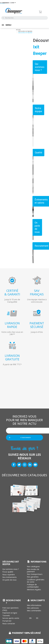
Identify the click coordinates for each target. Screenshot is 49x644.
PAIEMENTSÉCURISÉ (37, 325)
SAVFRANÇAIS (37, 292)
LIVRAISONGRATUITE (12, 357)
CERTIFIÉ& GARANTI (12, 292)
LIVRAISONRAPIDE (12, 325)
